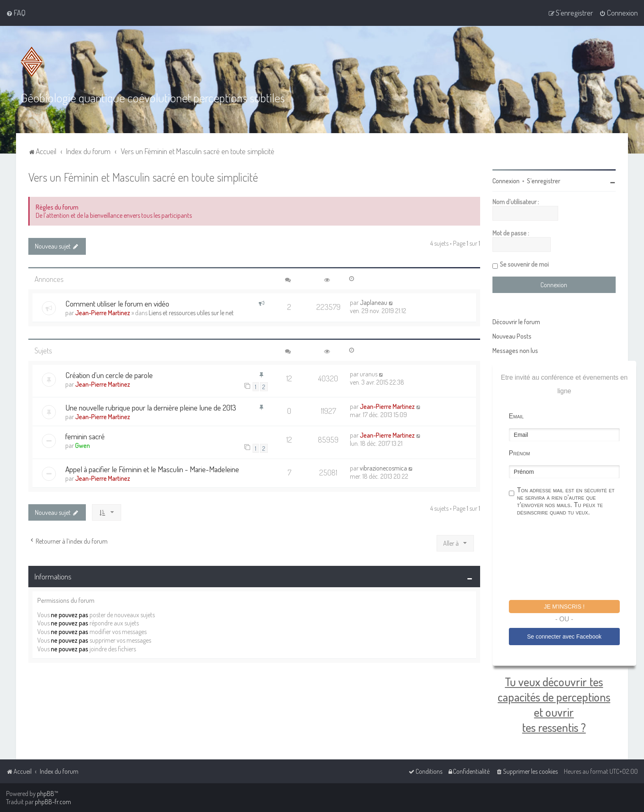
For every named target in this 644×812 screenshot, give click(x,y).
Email (516, 416)
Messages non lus (515, 351)
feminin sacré (85, 436)
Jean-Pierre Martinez (103, 313)
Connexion (506, 181)
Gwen (83, 445)
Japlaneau (374, 302)
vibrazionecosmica (383, 468)
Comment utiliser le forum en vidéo (117, 303)
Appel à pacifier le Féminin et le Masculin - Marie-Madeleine (152, 469)
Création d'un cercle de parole (109, 375)
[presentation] (571, 559)
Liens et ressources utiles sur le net (191, 313)
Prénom (520, 453)
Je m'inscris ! (564, 607)
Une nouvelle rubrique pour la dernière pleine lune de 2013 (151, 407)
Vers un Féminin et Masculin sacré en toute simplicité (143, 177)
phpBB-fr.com (53, 802)
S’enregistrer (544, 181)
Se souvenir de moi (524, 264)
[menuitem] (16, 13)
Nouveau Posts (512, 336)
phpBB (46, 794)
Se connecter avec (564, 637)
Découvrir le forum (516, 322)
